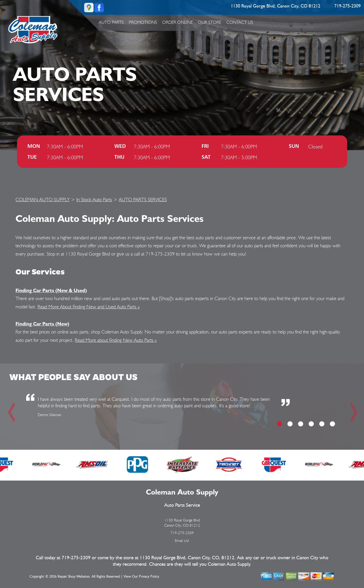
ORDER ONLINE (177, 22)
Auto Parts (111, 22)
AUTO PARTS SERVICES (143, 199)
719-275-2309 (347, 6)
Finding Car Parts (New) (42, 324)
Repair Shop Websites (74, 577)
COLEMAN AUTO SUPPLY (43, 199)
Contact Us (240, 22)
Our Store (210, 22)
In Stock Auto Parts (94, 199)
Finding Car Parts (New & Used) (51, 290)
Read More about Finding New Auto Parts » (116, 340)
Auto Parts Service (182, 505)
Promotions (143, 22)
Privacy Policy (149, 577)
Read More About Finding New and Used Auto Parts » (89, 307)
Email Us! (182, 541)
